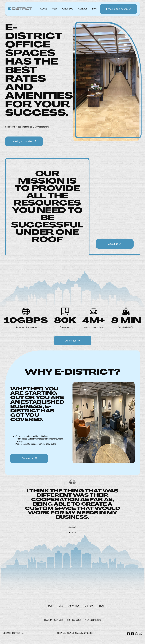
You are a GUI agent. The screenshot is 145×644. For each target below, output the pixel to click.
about (43, 9)
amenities (67, 9)
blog (95, 9)
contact (83, 9)
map (54, 9)
